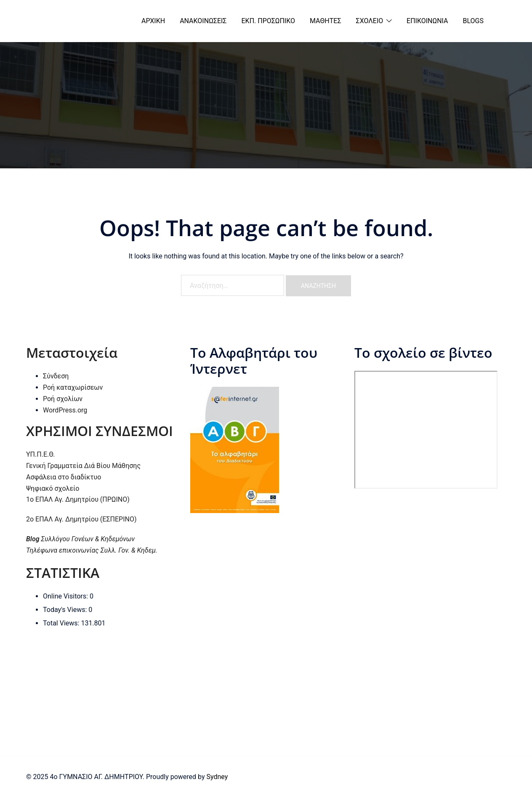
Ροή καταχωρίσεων (73, 387)
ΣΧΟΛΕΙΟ (370, 21)
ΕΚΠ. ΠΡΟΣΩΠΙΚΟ (268, 21)
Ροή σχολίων (63, 399)
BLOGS (473, 21)
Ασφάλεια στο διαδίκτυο (64, 477)
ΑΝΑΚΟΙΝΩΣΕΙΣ (203, 21)
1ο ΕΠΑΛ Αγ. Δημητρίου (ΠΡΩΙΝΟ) (78, 499)
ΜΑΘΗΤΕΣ (326, 21)
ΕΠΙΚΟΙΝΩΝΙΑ (427, 21)
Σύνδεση (56, 376)
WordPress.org (65, 410)
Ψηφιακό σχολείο (53, 488)
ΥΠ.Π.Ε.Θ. (41, 454)
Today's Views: (66, 610)
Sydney (217, 777)
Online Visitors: (66, 596)
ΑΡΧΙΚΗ (153, 21)
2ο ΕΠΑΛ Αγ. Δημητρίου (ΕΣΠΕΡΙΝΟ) (81, 519)
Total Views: (62, 623)
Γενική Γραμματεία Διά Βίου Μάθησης (83, 466)
